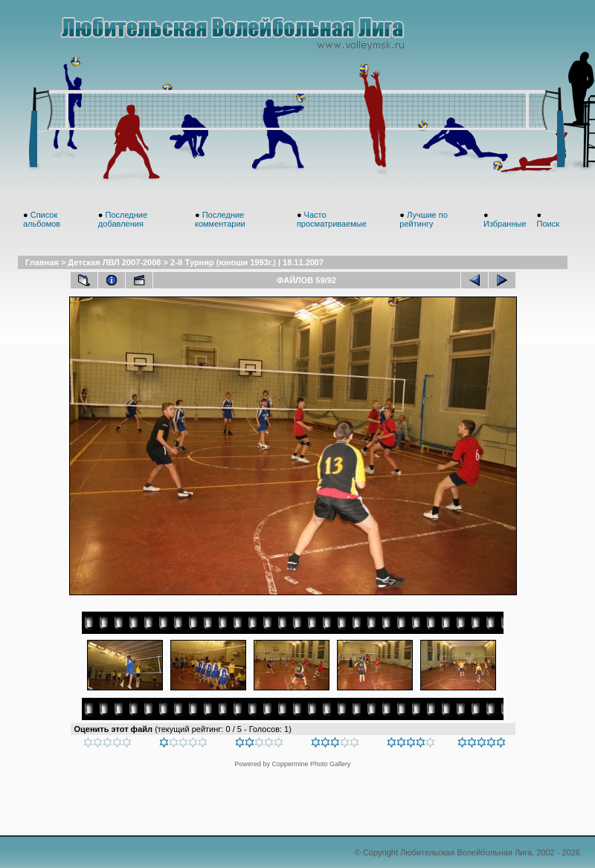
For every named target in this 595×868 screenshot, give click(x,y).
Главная (42, 262)
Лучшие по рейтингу (424, 219)
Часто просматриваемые (332, 219)
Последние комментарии (220, 219)
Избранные (505, 224)
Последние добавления (123, 219)
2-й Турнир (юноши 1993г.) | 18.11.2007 (247, 262)
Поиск (547, 224)
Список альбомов (42, 219)
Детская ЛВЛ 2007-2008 (114, 262)
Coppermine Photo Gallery (311, 764)
